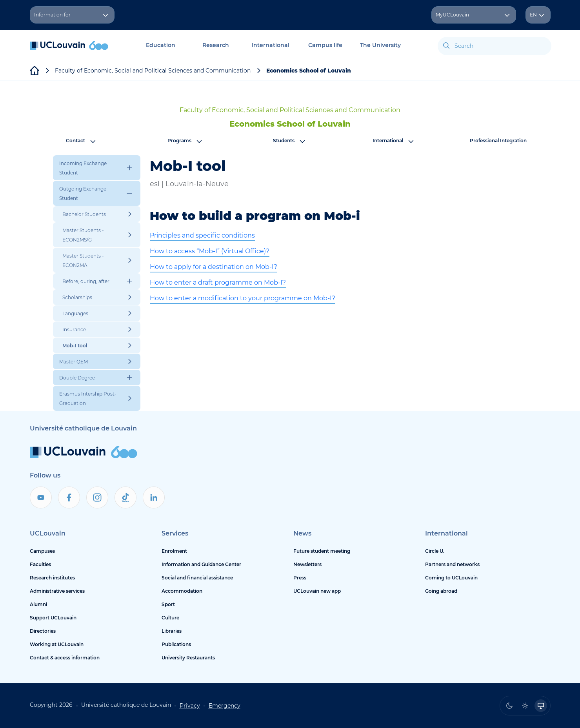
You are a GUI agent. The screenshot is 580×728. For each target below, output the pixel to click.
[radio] (509, 706)
